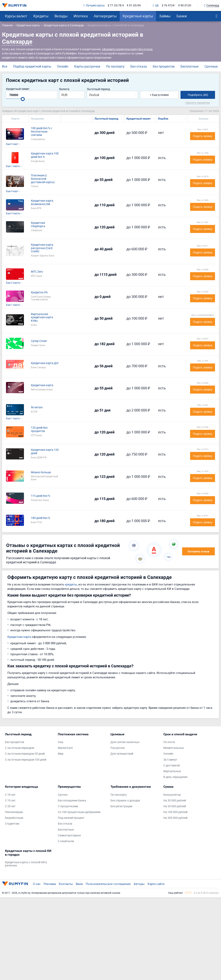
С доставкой (172, 765)
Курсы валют (16, 16)
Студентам (12, 824)
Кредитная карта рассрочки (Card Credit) (42, 248)
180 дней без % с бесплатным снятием (41, 132)
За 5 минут (170, 760)
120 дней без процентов (39, 429)
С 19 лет (10, 801)
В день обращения (175, 777)
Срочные (211, 66)
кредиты (71, 584)
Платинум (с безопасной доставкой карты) (43, 179)
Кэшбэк (163, 119)
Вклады (61, 16)
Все (5, 66)
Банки (182, 16)
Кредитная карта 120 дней (45, 452)
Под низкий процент (71, 818)
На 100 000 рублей (175, 812)
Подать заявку (203, 136)
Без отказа (139, 66)
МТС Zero (37, 272)
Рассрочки (118, 748)
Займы (165, 16)
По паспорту (115, 66)
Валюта (64, 89)
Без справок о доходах (125, 801)
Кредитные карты (138, 16)
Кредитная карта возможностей (42, 202)
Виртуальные (172, 771)
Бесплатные (189, 66)
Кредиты (41, 16)
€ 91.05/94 (134, 5)
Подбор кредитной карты (32, 66)
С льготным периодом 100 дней (26, 760)
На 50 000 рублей (175, 806)
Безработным (14, 818)
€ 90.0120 (185, 5)
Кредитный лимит (18, 89)
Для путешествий (122, 754)
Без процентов (164, 66)
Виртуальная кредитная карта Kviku (42, 317)
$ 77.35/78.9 (116, 5)
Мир (61, 754)
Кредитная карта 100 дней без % (45, 155)
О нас (37, 884)
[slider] (23, 99)
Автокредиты (105, 16)
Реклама (50, 884)
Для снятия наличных (125, 742)
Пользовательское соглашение (108, 884)
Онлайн (63, 66)
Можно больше (41, 472)
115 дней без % (40, 496)
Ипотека (81, 16)
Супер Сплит (39, 341)
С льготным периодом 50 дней (25, 754)
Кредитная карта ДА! (45, 363)
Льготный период (98, 89)
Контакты (66, 884)
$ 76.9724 (168, 5)
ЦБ (156, 6)
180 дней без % (40, 518)
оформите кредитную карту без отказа (127, 49)
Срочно (63, 795)
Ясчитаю (37, 407)
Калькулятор (172, 795)
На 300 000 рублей (175, 818)
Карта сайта (156, 884)
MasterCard (65, 748)
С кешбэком (66, 841)
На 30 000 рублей (175, 801)
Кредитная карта (42, 385)
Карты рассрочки (87, 66)
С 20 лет (10, 806)
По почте (169, 742)
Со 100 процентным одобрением (79, 812)
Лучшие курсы (94, 5)
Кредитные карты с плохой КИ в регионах (26, 864)
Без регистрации (121, 806)
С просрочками (68, 806)
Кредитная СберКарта (38, 225)
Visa (61, 742)
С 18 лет (10, 795)
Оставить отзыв (198, 551)
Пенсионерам (14, 812)
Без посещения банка (72, 801)
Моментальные (174, 748)
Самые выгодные (69, 835)
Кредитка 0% (39, 292)
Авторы (139, 884)
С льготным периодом (20, 748)
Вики (79, 884)
